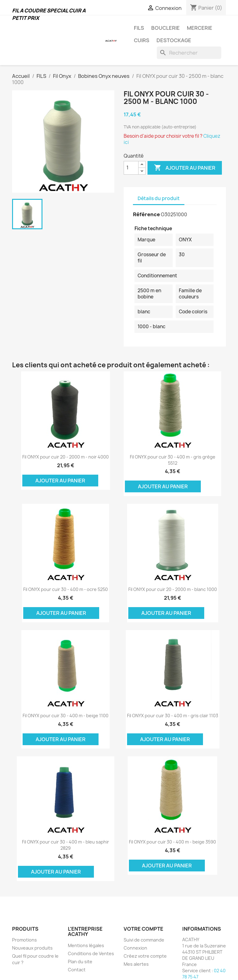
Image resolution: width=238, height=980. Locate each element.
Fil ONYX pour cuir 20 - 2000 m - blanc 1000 (173, 589)
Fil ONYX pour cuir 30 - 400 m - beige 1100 (66, 716)
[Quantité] (131, 168)
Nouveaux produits (32, 948)
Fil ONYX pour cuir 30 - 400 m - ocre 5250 (66, 589)
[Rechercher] (189, 53)
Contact (77, 970)
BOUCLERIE (165, 28)
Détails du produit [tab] (159, 198)
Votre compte (143, 929)
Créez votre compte (145, 956)
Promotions (24, 940)
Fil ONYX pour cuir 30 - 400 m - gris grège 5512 (173, 460)
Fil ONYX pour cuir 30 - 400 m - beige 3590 (172, 842)
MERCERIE (200, 28)
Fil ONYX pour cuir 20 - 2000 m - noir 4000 (66, 457)
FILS (139, 28)
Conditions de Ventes (91, 953)
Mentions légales (86, 945)
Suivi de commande (144, 940)
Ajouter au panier (185, 168)
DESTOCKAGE (174, 40)
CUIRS (142, 40)
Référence (146, 214)
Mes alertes (136, 964)
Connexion (135, 948)
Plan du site (80, 962)
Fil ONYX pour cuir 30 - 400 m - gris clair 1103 (173, 716)
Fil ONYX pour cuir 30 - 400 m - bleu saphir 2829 (66, 845)
